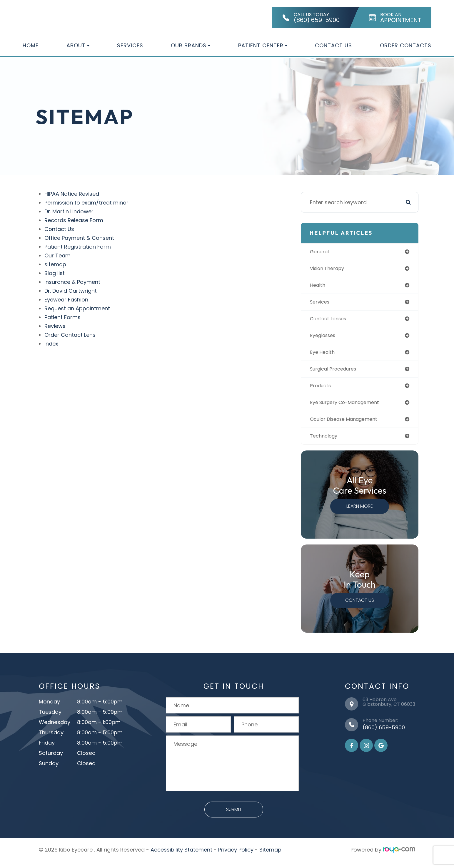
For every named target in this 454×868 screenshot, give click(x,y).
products (324, 391)
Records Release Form (74, 220)
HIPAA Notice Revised (72, 194)
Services (130, 45)
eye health (326, 356)
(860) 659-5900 (384, 734)
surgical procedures (339, 373)
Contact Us (333, 45)
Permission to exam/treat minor (87, 203)
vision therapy (332, 269)
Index (52, 344)
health (321, 287)
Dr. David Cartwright (71, 291)
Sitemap (270, 856)
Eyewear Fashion (67, 300)
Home (31, 45)
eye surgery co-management (352, 408)
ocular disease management (351, 425)
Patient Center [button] (263, 45)
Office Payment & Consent (80, 238)
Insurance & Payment (73, 282)
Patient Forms (63, 317)
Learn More (361, 513)
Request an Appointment (77, 308)
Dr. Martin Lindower (69, 211)
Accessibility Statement (181, 856)
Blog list (55, 273)
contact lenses (333, 321)
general (323, 252)
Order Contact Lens (70, 335)
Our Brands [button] (191, 45)
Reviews (55, 326)
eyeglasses (327, 339)
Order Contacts (406, 45)
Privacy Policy (236, 856)
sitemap (56, 264)
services (324, 304)
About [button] (78, 45)
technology (328, 443)
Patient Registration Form (78, 247)
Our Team (58, 255)
